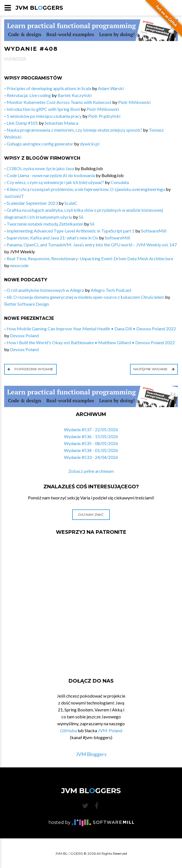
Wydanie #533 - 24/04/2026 (91, 457)
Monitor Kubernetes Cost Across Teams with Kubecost (59, 102)
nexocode (19, 265)
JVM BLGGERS (39, 8)
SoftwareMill (154, 231)
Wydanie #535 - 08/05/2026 (91, 443)
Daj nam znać (91, 515)
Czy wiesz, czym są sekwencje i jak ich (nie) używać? (55, 182)
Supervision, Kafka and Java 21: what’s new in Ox (52, 238)
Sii (81, 217)
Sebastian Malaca (61, 123)
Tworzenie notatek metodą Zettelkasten (45, 224)
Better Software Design (27, 304)
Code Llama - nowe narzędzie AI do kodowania (51, 175)
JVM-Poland (110, 730)
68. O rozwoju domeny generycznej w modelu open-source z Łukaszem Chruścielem (85, 297)
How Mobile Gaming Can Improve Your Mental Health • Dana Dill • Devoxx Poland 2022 (91, 329)
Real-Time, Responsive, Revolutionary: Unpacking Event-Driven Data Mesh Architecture (90, 258)
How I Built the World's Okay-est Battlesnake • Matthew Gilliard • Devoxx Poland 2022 (91, 342)
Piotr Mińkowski (134, 102)
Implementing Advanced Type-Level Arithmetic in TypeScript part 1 (71, 231)
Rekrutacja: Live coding (29, 95)
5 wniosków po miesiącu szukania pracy (44, 116)
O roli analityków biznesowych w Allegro (45, 290)
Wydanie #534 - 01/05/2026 (91, 450)
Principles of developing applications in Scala (49, 88)
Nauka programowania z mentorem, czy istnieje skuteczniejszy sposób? (74, 130)
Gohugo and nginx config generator (40, 144)
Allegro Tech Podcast (111, 290)
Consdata (120, 182)
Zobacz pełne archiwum (91, 471)
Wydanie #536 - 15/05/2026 (91, 436)
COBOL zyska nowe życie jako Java (40, 168)
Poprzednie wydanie (30, 369)
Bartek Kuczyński (75, 95)
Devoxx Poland (24, 335)
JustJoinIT (14, 196)
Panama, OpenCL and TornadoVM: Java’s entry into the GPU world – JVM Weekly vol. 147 (92, 245)
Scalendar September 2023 (32, 203)
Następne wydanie (154, 369)
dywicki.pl (90, 144)
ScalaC (71, 203)
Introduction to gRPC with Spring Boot (43, 109)
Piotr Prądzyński (104, 116)
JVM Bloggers (91, 754)
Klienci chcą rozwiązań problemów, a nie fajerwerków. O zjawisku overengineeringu (86, 189)
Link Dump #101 (22, 123)
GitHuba (68, 730)
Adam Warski (111, 88)
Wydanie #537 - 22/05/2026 (91, 429)
